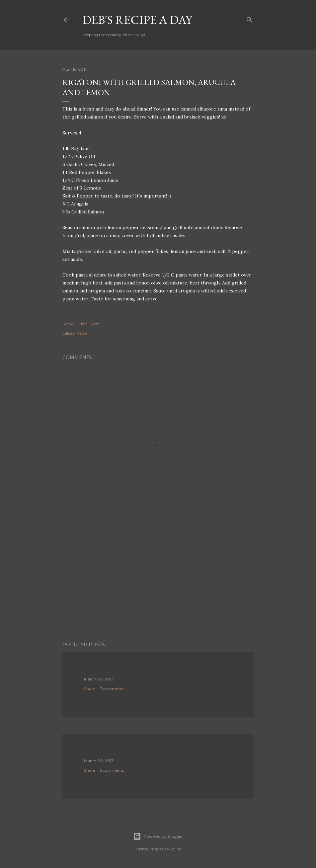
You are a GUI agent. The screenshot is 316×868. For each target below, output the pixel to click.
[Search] (250, 18)
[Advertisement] (158, 579)
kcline (176, 849)
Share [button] (68, 324)
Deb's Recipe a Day (137, 20)
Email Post (89, 324)
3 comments (112, 689)
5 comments (112, 770)
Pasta (82, 333)
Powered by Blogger (158, 836)
